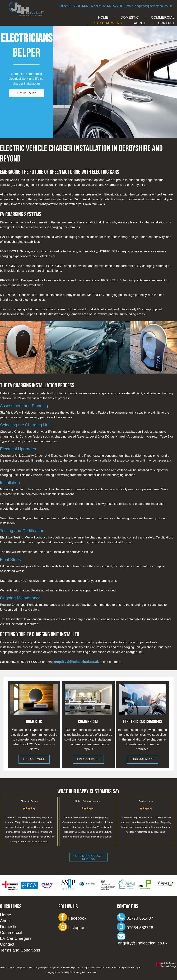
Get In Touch (27, 93)
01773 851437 (79, 6)
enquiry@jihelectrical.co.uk (153, 6)
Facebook (72, 918)
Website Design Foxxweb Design (169, 965)
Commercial (163, 17)
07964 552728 (112, 6)
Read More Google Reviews (89, 857)
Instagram (73, 928)
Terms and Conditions (20, 950)
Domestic (130, 17)
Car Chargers (108, 23)
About (140, 23)
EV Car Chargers (16, 938)
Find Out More (34, 759)
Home (103, 17)
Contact (166, 23)
